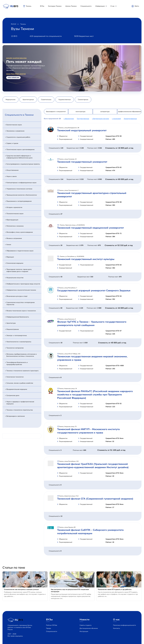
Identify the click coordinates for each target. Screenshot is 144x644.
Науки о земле (11, 176)
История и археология (14, 207)
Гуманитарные (83, 100)
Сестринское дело (13, 395)
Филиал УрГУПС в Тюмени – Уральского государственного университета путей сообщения (92, 323)
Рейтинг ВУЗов (52, 625)
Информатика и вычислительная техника (21, 290)
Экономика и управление (15, 131)
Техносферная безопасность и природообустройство (17, 363)
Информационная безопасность (18, 317)
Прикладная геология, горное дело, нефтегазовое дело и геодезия (19, 270)
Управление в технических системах (19, 189)
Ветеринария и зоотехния (16, 416)
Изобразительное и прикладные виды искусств (23, 284)
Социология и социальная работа (18, 137)
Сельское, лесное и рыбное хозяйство (20, 383)
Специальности (86, 6)
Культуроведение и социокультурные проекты (23, 164)
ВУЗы (42, 6)
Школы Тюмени (71, 6)
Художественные (65, 100)
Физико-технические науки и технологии (21, 311)
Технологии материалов (15, 348)
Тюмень (29, 6)
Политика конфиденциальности (124, 625)
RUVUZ (14, 24)
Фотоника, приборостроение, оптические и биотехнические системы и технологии (22, 355)
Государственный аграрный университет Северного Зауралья (94, 291)
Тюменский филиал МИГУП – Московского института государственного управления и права (88, 431)
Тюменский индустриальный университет (82, 130)
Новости (85, 620)
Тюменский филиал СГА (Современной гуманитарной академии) (95, 499)
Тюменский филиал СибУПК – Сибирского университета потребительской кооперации (90, 532)
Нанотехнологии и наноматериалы (19, 342)
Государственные (83, 119)
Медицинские (10, 100)
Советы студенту (86, 625)
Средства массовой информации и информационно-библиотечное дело (19, 157)
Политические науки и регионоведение (20, 150)
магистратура (80, 112)
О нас (112, 6)
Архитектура (11, 323)
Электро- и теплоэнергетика (17, 335)
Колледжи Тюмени (55, 6)
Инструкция (84, 631)
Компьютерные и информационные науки (21, 183)
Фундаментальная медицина (17, 389)
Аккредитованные (130, 119)
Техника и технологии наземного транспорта (22, 371)
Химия (9, 245)
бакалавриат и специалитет (56, 112)
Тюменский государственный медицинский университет (90, 228)
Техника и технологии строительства (20, 410)
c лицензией (116, 119)
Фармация (10, 257)
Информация (100, 6)
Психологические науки (15, 214)
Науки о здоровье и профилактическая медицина (20, 403)
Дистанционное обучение (89, 628)
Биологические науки (14, 125)
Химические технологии (15, 377)
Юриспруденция (12, 220)
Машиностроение (13, 329)
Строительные (46, 100)
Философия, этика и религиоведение (20, 232)
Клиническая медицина (15, 263)
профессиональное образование (129, 112)
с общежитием (69, 119)
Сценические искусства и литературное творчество (20, 303)
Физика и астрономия (14, 238)
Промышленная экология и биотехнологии (22, 195)
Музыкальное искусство (15, 278)
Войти (137, 6)
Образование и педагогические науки (20, 251)
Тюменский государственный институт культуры (86, 259)
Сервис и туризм (12, 143)
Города (48, 628)
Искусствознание (12, 170)
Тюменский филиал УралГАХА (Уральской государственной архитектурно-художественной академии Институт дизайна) (93, 466)
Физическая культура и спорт (17, 296)
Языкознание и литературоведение (19, 201)
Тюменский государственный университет (82, 162)
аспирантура (105, 112)
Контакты (116, 628)
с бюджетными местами (101, 119)
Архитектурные (28, 100)
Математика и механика (15, 226)
